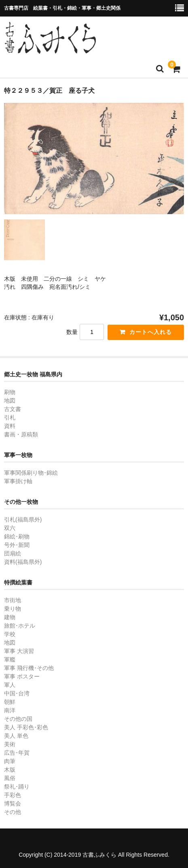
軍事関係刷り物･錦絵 (31, 473)
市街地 (13, 600)
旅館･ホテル (20, 626)
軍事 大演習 (19, 651)
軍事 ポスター (22, 676)
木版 (10, 770)
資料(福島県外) (23, 562)
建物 (10, 617)
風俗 (10, 778)
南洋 (10, 710)
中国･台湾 (17, 693)
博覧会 (13, 803)
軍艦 (10, 659)
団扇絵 (13, 553)
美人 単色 (16, 736)
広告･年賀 (17, 753)
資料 (10, 426)
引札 (10, 417)
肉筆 (10, 761)
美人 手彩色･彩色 (26, 727)
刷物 (10, 392)
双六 (10, 528)
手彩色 (13, 795)
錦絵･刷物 (17, 536)
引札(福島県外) (23, 520)
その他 (13, 812)
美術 (10, 744)
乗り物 (13, 609)
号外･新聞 (17, 545)
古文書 (13, 409)
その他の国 (18, 719)
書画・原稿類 (21, 434)
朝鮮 (10, 702)
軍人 (10, 685)
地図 (10, 401)
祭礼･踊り (17, 787)
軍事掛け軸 (18, 481)
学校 (10, 634)
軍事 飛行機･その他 (29, 668)
